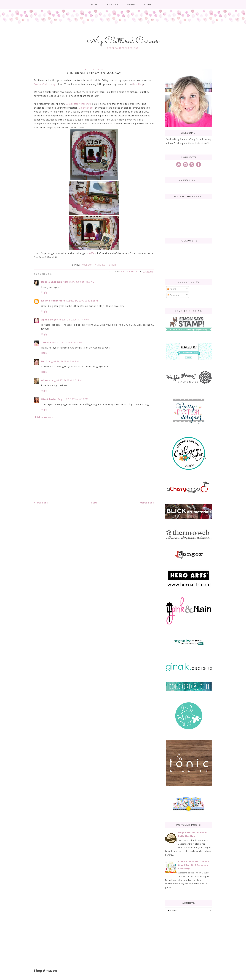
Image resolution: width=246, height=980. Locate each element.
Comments (174, 295)
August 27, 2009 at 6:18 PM (73, 399)
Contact (149, 4)
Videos (131, 4)
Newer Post (41, 503)
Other (112, 265)
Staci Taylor (49, 399)
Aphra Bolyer (49, 320)
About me (112, 4)
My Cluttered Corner (123, 41)
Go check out (86, 108)
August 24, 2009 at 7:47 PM (74, 320)
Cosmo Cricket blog (45, 84)
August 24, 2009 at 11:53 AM (79, 282)
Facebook (87, 265)
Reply (44, 292)
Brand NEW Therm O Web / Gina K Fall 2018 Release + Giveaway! (194, 865)
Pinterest (100, 265)
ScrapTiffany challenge (78, 104)
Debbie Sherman (52, 282)
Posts (172, 289)
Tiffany (93, 253)
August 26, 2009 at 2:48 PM (64, 361)
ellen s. (46, 380)
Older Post (147, 503)
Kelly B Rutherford (53, 301)
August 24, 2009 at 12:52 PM (82, 301)
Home (95, 4)
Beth (44, 361)
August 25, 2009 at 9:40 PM (67, 342)
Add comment (44, 417)
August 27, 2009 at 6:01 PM (67, 380)
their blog (138, 84)
